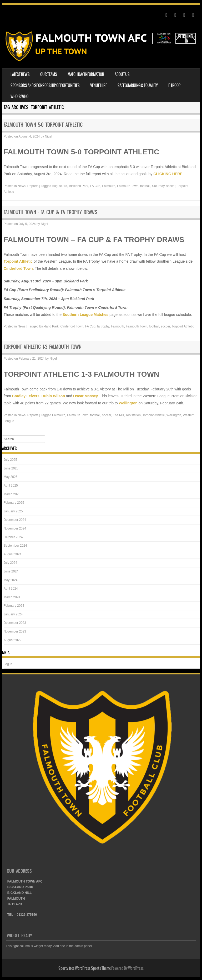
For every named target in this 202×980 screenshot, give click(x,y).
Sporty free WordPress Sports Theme (85, 968)
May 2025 (11, 477)
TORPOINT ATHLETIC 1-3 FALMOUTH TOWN (43, 347)
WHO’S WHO (19, 96)
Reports (33, 186)
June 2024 (11, 571)
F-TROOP (174, 85)
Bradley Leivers (26, 396)
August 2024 (12, 554)
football (145, 186)
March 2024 (12, 597)
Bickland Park (79, 186)
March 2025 (12, 494)
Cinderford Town (18, 268)
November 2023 (15, 631)
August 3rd (59, 186)
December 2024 (15, 520)
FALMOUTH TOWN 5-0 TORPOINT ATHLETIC (43, 125)
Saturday (158, 186)
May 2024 (11, 580)
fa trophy (103, 326)
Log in (8, 664)
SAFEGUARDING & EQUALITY (138, 85)
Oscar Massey (85, 396)
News (22, 186)
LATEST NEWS (20, 74)
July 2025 (10, 460)
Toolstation (133, 415)
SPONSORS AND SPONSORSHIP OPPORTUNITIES (45, 85)
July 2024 (10, 563)
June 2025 (11, 468)
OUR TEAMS (49, 74)
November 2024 (15, 528)
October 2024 (13, 537)
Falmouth (109, 186)
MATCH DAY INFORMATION (86, 74)
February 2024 (14, 606)
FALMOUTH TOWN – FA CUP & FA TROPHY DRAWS (50, 212)
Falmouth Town (128, 186)
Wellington (128, 403)
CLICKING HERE (168, 174)
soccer (171, 186)
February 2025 (14, 503)
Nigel (48, 136)
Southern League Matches (85, 315)
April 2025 (11, 486)
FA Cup (95, 186)
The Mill (118, 415)
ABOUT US (122, 74)
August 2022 (12, 640)
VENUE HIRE (99, 85)
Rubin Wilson (53, 396)
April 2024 (11, 589)
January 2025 (13, 511)
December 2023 (15, 623)
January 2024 (13, 614)
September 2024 (15, 546)
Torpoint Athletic (18, 261)
